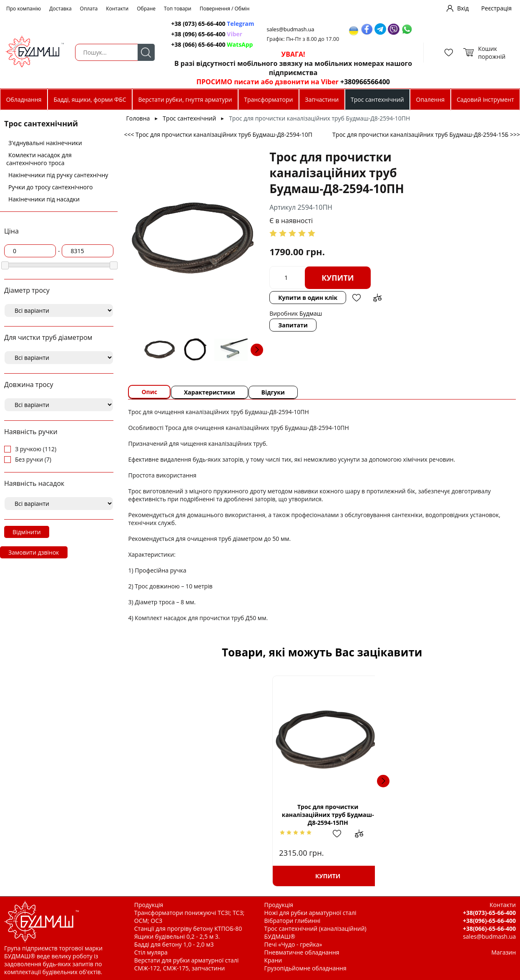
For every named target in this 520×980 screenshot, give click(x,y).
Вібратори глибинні (293, 921)
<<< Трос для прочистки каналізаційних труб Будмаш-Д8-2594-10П (218, 134)
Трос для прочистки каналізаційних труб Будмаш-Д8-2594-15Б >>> (426, 134)
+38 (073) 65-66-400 (213, 24)
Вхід (463, 8)
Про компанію (24, 9)
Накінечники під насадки (44, 199)
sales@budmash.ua (291, 29)
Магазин (504, 952)
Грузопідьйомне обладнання (305, 968)
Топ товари (178, 9)
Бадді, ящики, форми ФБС (90, 99)
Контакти (117, 9)
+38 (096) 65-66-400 (207, 34)
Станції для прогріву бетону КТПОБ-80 (188, 928)
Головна (138, 118)
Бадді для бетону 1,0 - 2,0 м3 (174, 944)
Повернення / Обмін (225, 9)
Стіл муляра (151, 952)
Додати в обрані (357, 298)
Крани (273, 960)
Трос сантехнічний (377, 99)
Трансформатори (268, 99)
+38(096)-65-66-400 (489, 921)
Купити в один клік (308, 298)
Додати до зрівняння (377, 298)
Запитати (293, 325)
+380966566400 (365, 82)
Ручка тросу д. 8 (296, 815)
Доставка (60, 9)
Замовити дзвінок (34, 552)
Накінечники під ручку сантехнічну (58, 175)
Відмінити (27, 532)
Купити (338, 278)
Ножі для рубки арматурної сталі (310, 913)
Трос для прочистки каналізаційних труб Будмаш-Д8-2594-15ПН (202, 815)
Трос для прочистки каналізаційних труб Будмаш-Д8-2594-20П (441, 815)
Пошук (146, 52)
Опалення (431, 99)
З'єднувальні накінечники (45, 143)
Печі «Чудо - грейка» (293, 944)
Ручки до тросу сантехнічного (51, 187)
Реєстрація (496, 8)
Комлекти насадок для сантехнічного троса (39, 159)
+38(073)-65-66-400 (489, 913)
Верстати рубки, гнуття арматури (185, 99)
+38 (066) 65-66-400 (212, 44)
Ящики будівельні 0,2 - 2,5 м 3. (177, 936)
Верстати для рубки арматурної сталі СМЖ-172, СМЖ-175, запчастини (186, 964)
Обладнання (24, 99)
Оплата (89, 9)
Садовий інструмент (485, 99)
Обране (146, 9)
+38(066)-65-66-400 (489, 928)
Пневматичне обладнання (302, 952)
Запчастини (322, 99)
